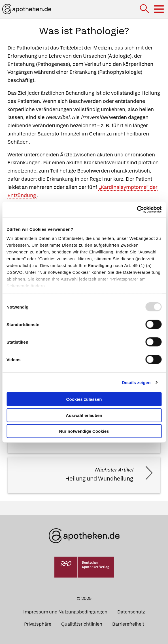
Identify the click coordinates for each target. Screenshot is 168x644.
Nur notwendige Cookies (84, 431)
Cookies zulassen (84, 399)
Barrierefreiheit (128, 624)
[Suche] (145, 9)
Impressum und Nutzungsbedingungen (65, 612)
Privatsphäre (38, 624)
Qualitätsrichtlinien (82, 624)
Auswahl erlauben (84, 415)
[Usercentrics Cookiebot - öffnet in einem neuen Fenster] (137, 209)
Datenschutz (131, 612)
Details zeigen (136, 382)
